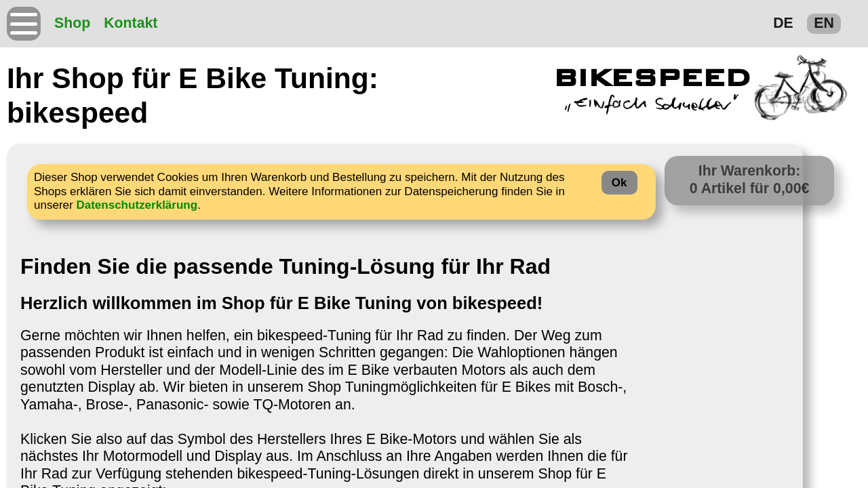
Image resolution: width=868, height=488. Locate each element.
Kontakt (131, 23)
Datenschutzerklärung (137, 205)
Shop (72, 23)
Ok (619, 183)
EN (824, 23)
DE (783, 23)
